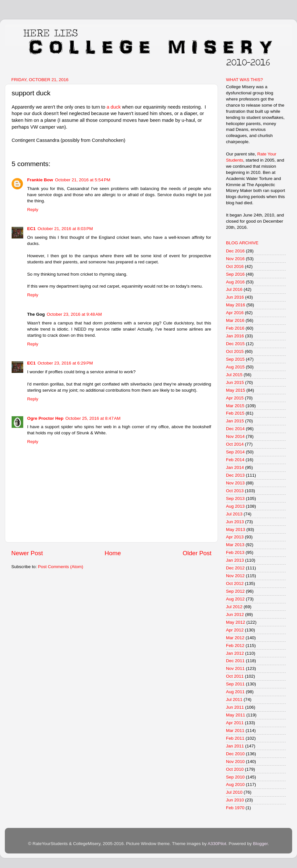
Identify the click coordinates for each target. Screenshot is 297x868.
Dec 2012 (235, 568)
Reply (33, 210)
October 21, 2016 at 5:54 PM (82, 180)
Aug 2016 (235, 282)
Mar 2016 (235, 320)
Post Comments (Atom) (61, 567)
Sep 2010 (235, 777)
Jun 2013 (235, 522)
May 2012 (236, 622)
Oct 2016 (235, 266)
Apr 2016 (235, 313)
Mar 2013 (235, 545)
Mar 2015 (235, 406)
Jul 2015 (234, 375)
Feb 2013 (235, 552)
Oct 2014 (235, 444)
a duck (114, 107)
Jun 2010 (235, 800)
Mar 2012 (235, 638)
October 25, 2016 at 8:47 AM (93, 418)
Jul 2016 (234, 289)
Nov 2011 (235, 668)
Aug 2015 (235, 367)
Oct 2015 (235, 351)
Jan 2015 (235, 421)
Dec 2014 (235, 429)
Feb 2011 (235, 738)
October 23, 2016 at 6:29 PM (65, 363)
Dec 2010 (235, 754)
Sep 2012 (235, 591)
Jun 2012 (235, 614)
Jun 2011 (235, 707)
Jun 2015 (235, 382)
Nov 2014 (235, 436)
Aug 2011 (235, 692)
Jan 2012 (235, 653)
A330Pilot (217, 844)
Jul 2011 (234, 699)
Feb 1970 (235, 808)
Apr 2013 (235, 537)
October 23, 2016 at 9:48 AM (74, 314)
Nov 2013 (235, 483)
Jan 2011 (235, 746)
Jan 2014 (235, 467)
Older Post (197, 553)
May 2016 (236, 305)
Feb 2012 (235, 646)
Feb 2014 (235, 460)
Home (113, 553)
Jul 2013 (234, 514)
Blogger (260, 844)
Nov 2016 (235, 259)
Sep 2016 (235, 274)
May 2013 (236, 529)
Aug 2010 (235, 784)
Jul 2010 (234, 792)
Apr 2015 (235, 398)
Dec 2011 (235, 661)
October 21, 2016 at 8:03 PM (65, 229)
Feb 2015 (235, 413)
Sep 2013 (235, 498)
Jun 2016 (235, 297)
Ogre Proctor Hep (45, 418)
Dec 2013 (235, 475)
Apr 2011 (235, 723)
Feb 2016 (235, 328)
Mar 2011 (235, 730)
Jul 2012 (234, 607)
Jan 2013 (235, 560)
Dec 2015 (235, 344)
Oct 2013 (235, 491)
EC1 (31, 229)
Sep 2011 (235, 684)
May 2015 (236, 390)
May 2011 (236, 715)
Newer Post (27, 553)
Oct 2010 (235, 769)
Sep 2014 (235, 452)
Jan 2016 (235, 336)
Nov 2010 (235, 762)
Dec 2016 (235, 251)
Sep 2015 (235, 359)
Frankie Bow (40, 180)
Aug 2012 (235, 599)
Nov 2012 (235, 576)
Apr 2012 (235, 630)
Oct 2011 (235, 676)
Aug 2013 (235, 506)
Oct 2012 (235, 583)
